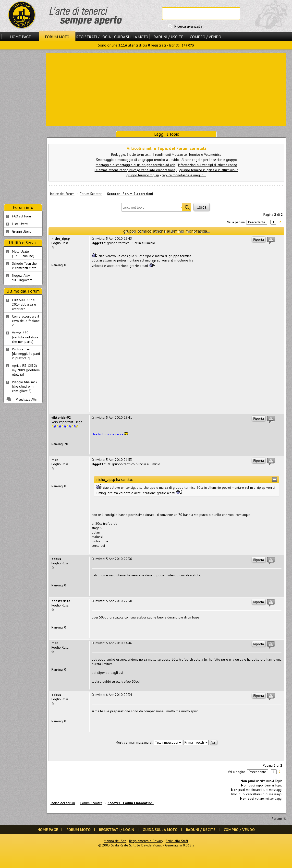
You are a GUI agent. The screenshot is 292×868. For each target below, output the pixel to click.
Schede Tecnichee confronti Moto (24, 266)
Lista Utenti (20, 224)
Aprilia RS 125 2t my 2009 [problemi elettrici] (26, 370)
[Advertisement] (166, 89)
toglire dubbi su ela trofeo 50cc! (116, 681)
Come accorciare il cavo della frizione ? (26, 321)
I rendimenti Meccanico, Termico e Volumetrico (187, 155)
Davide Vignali (152, 845)
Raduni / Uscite (168, 37)
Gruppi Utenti (22, 231)
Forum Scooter (91, 194)
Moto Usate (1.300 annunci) (23, 254)
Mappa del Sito (115, 841)
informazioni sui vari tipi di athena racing (208, 165)
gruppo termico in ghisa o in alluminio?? (209, 170)
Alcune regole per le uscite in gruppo (209, 160)
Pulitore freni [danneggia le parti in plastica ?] (26, 354)
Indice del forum (62, 194)
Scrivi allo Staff (177, 841)
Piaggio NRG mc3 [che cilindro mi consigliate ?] (25, 386)
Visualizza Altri (27, 399)
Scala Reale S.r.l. (123, 845)
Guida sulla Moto (131, 37)
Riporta (259, 239)
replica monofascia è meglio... (184, 175)
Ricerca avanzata (188, 26)
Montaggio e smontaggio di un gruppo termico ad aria (136, 165)
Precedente (257, 222)
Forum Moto (57, 37)
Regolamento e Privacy (146, 841)
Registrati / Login (94, 37)
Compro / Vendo (206, 37)
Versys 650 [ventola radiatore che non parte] (25, 337)
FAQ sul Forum (23, 216)
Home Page (20, 37)
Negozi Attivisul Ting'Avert (22, 278)
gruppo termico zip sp (143, 175)
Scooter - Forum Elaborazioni (130, 194)
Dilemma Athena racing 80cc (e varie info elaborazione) (136, 170)
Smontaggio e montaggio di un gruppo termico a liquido (137, 160)
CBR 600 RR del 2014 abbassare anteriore (24, 304)
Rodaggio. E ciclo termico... (131, 155)
